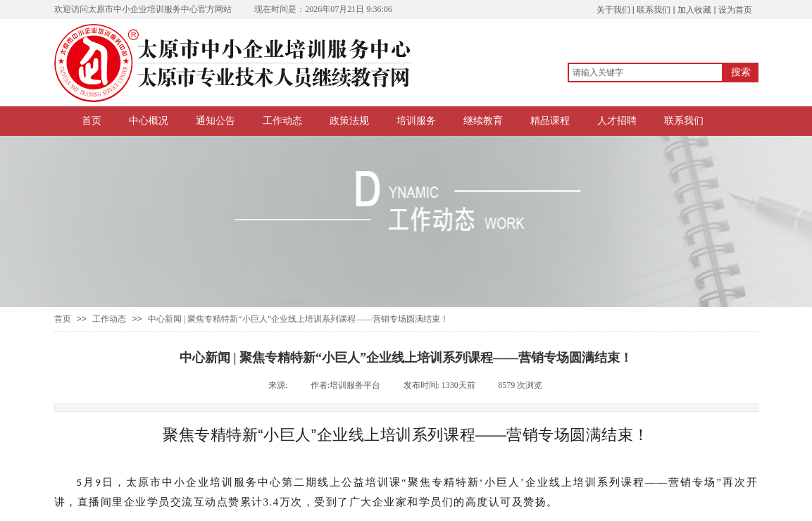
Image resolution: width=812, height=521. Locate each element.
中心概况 (149, 121)
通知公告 (216, 121)
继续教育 (483, 121)
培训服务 (416, 121)
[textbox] (645, 73)
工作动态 (282, 121)
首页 (92, 121)
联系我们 (684, 121)
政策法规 (349, 121)
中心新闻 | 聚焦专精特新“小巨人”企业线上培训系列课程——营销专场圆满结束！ (298, 319)
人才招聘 (617, 121)
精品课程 (550, 121)
